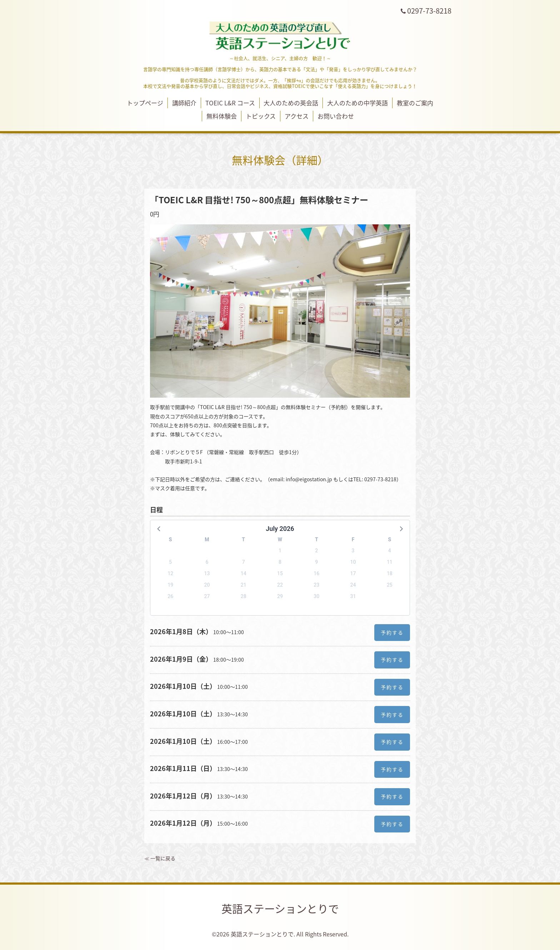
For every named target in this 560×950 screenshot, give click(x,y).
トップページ (145, 103)
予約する (392, 632)
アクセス (297, 116)
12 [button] (170, 573)
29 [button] (280, 596)
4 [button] (390, 551)
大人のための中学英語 (357, 103)
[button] (159, 528)
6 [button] (207, 562)
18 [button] (390, 573)
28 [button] (244, 596)
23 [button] (316, 585)
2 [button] (316, 551)
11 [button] (390, 562)
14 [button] (244, 573)
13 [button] (207, 573)
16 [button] (316, 573)
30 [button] (316, 596)
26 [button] (170, 596)
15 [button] (280, 573)
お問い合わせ (336, 116)
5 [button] (170, 562)
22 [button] (280, 585)
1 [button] (280, 551)
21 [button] (244, 585)
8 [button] (280, 562)
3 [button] (353, 551)
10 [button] (353, 562)
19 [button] (170, 585)
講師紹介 (184, 103)
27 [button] (207, 596)
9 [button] (316, 562)
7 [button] (244, 562)
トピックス (261, 116)
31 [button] (353, 596)
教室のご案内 (415, 103)
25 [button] (390, 585)
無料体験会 (222, 116)
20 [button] (207, 585)
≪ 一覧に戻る (160, 858)
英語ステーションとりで (280, 908)
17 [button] (353, 573)
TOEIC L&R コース (230, 103)
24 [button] (353, 585)
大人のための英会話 (291, 103)
